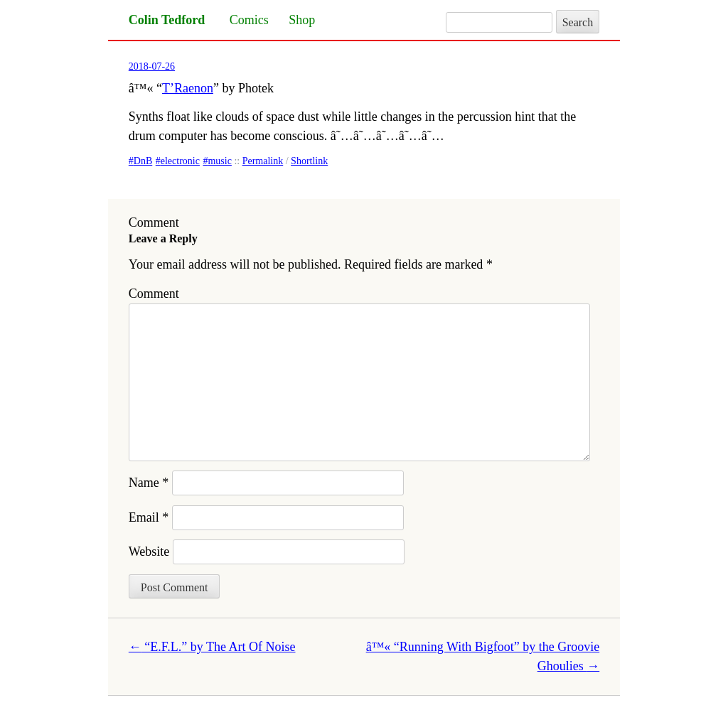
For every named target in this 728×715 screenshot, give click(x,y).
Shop (302, 20)
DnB (143, 161)
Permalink (263, 161)
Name (149, 483)
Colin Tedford (167, 20)
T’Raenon (188, 88)
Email (149, 517)
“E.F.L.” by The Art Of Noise (212, 647)
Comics (249, 20)
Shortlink (309, 161)
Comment (154, 294)
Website (149, 552)
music (219, 161)
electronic (180, 161)
